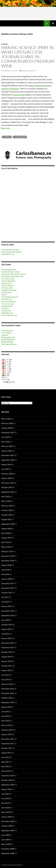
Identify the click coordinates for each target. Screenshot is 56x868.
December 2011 (8, 739)
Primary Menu (53, 23)
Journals (7, 137)
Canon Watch (7, 333)
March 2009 (6, 844)
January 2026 (7, 428)
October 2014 (7, 652)
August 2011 (6, 753)
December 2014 (8, 643)
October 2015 (7, 625)
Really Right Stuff (8, 340)
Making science (20, 137)
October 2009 (7, 826)
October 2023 (7, 487)
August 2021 (6, 519)
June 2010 (5, 798)
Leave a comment (29, 71)
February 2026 (7, 423)
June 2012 (5, 716)
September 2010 (8, 785)
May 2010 (5, 803)
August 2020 (6, 529)
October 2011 (7, 748)
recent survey (19, 95)
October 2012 (7, 698)
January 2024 (7, 478)
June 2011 (5, 757)
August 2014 (6, 657)
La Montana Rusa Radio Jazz (12, 276)
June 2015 (5, 634)
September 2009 (8, 830)
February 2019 (7, 551)
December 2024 (8, 455)
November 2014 (8, 647)
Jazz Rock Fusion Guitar (11, 272)
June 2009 (5, 835)
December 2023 (8, 483)
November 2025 (8, 432)
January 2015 (7, 638)
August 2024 (6, 464)
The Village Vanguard (10, 297)
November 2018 (8, 561)
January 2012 (7, 734)
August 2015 (6, 629)
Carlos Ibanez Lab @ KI (10, 250)
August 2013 (6, 670)
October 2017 (7, 593)
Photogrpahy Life (8, 337)
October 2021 (7, 515)
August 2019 (6, 538)
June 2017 (5, 602)
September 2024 (8, 460)
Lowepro (5, 335)
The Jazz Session (8, 285)
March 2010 (6, 812)
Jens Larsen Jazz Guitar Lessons (14, 274)
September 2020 (8, 524)
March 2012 (6, 725)
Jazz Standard (7, 292)
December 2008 (8, 849)
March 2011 (6, 771)
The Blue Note (7, 306)
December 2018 (8, 556)
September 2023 (8, 492)
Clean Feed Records (9, 315)
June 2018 (5, 570)
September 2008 (8, 853)
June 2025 (5, 437)
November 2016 (8, 611)
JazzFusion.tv (7, 283)
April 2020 (6, 533)
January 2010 (7, 817)
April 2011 (6, 766)
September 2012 (8, 702)
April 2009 (6, 840)
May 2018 (5, 574)
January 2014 (7, 661)
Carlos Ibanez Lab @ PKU (11, 252)
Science (4, 44)
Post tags (6, 397)
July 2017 (5, 597)
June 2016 (5, 620)
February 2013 (7, 684)
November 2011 (8, 744)
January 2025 (7, 451)
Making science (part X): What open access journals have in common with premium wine (28, 57)
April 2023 (6, 497)
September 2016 (8, 615)
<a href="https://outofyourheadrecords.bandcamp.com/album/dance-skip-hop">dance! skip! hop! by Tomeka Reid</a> (24, 202)
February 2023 (7, 506)
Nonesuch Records (9, 301)
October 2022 (7, 510)
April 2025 (6, 442)
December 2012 (8, 689)
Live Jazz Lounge (8, 279)
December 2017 (8, 583)
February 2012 (7, 730)
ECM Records (7, 299)
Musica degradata (8, 281)
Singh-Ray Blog (7, 342)
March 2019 (6, 547)
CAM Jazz (5, 308)
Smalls (4, 295)
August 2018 (6, 565)
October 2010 (7, 780)
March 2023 (6, 501)
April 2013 (6, 679)
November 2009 (8, 821)
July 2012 (5, 712)
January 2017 (7, 606)
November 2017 (8, 588)
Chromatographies (9, 269)
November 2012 (8, 693)
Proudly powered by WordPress (12, 865)
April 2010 (6, 808)
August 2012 (6, 707)
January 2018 (7, 579)
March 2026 (6, 419)
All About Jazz (7, 288)
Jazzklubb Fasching (9, 290)
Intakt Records (7, 313)
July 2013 (5, 675)
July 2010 (5, 794)
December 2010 (8, 776)
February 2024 (7, 474)
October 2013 (7, 666)
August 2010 (6, 789)
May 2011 (5, 762)
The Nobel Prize (8, 254)
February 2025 (7, 446)
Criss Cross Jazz (8, 304)
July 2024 (5, 469)
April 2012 (6, 721)
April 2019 (6, 542)
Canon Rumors (7, 330)
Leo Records (6, 311)
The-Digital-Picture (9, 344)
